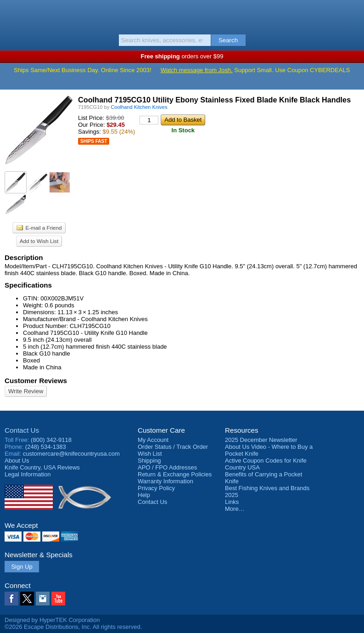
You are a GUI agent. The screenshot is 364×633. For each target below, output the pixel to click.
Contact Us (22, 430)
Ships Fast (94, 141)
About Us (17, 461)
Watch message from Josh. (197, 70)
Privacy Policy (156, 488)
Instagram (43, 599)
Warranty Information (165, 481)
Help (144, 495)
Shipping (149, 461)
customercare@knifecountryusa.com (71, 454)
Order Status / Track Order (173, 447)
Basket (353, 15)
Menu (11, 15)
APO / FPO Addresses (167, 467)
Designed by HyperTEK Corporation (52, 620)
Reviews (42, 467)
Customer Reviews (36, 381)
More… (235, 509)
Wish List (150, 454)
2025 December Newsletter (261, 440)
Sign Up (22, 567)
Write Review (26, 391)
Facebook (11, 599)
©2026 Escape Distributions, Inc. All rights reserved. (73, 627)
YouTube (58, 599)
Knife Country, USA (182, 16)
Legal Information (28, 474)
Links (232, 502)
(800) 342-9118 (51, 440)
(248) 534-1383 (46, 447)
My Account (153, 440)
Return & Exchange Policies (175, 474)
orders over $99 (182, 56)
